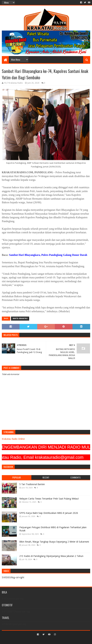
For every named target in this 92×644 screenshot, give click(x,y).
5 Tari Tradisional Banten (32, 484)
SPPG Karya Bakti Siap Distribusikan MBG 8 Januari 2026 (49, 513)
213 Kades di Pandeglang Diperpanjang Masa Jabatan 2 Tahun (51, 556)
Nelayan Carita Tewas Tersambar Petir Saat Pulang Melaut (49, 499)
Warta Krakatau (20, 318)
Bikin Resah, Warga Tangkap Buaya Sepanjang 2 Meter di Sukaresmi (54, 542)
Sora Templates (41, 640)
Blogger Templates (60, 640)
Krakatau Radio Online (13, 439)
